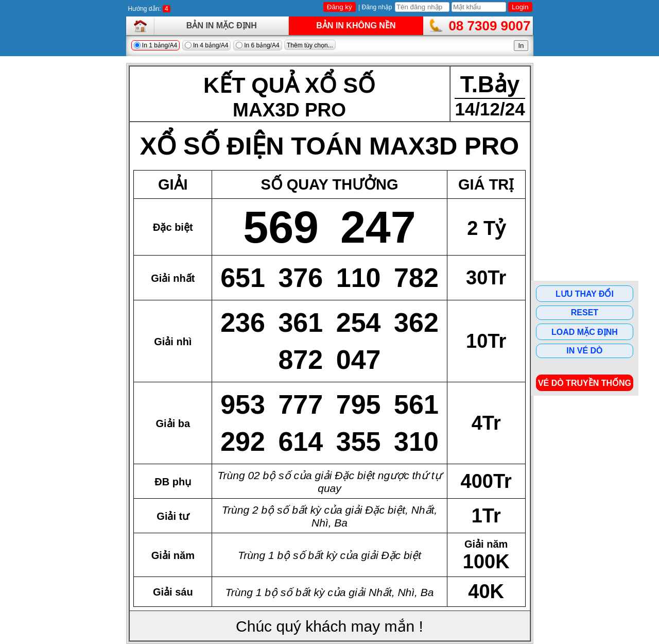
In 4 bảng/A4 (207, 45)
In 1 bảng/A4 (156, 45)
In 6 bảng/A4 (258, 45)
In (521, 46)
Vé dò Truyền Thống (585, 383)
